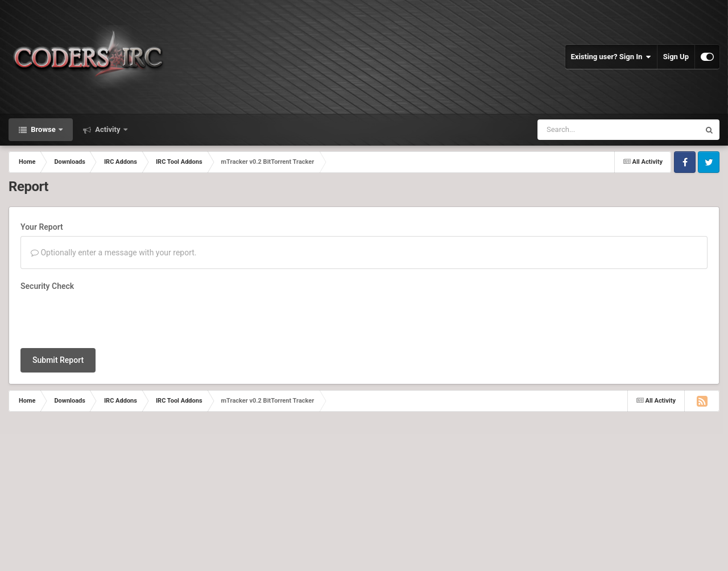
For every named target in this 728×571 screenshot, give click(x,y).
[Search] (600, 130)
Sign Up (676, 57)
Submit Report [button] (58, 360)
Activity (108, 129)
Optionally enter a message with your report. (114, 253)
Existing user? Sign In (611, 57)
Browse (43, 129)
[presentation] (107, 317)
